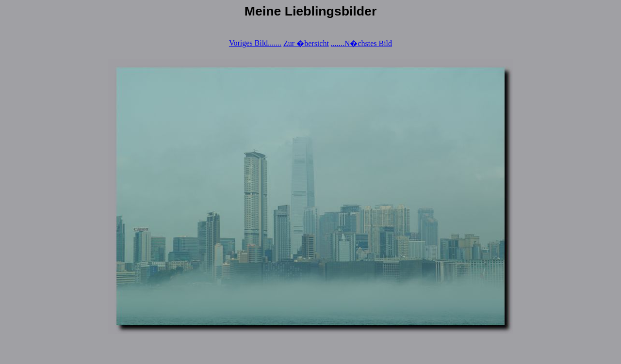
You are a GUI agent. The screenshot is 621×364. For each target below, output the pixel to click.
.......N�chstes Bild (361, 43)
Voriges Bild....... (255, 43)
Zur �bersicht (306, 43)
